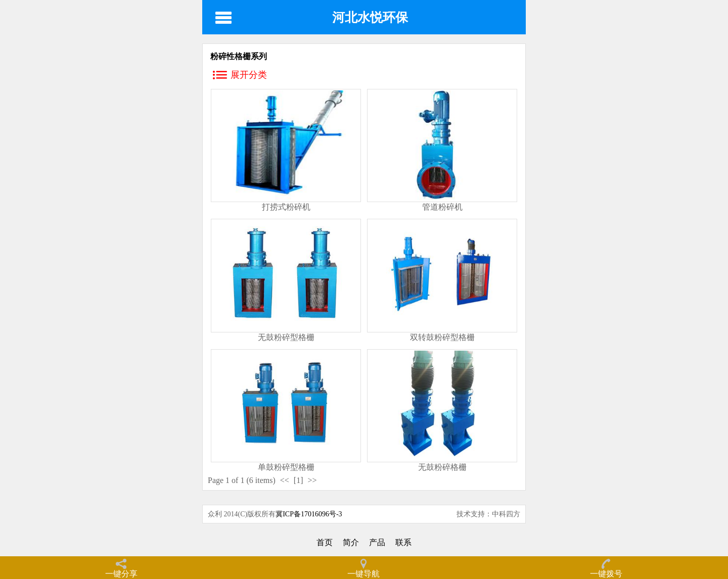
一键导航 (363, 574)
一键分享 (121, 574)
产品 (377, 542)
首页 (325, 542)
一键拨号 (606, 574)
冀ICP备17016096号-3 (309, 514)
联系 (403, 542)
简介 (351, 542)
